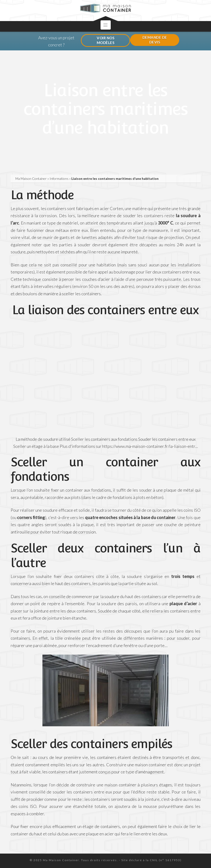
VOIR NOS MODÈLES (106, 40)
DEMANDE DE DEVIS (155, 40)
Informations (59, 178)
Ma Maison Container (31, 178)
